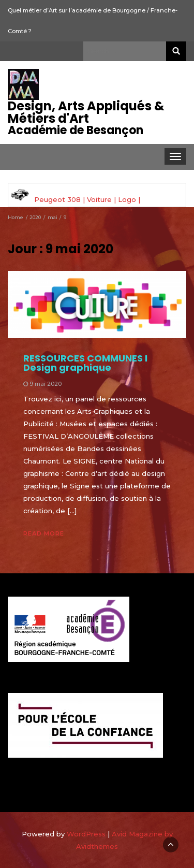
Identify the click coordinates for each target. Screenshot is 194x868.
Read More (44, 533)
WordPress (86, 834)
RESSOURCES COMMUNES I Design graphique (85, 363)
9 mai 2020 (46, 384)
